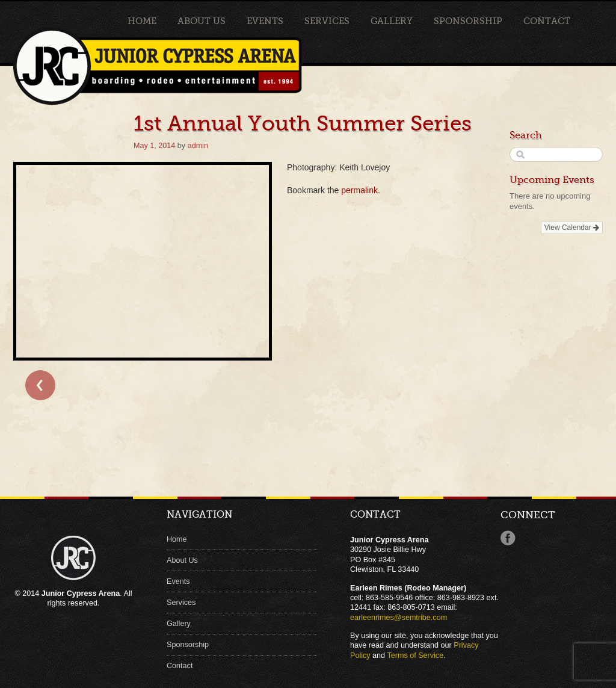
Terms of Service (415, 655)
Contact (547, 21)
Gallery (392, 21)
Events (265, 21)
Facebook (508, 538)
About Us (202, 21)
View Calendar (572, 228)
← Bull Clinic (40, 385)
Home (142, 21)
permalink (359, 190)
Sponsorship (468, 21)
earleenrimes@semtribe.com (399, 618)
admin (198, 146)
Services (327, 21)
